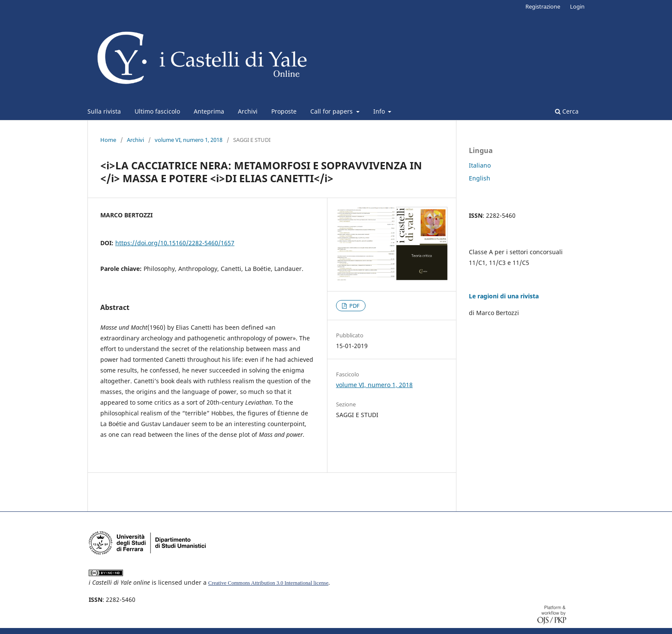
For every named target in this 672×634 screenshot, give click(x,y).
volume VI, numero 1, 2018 (189, 140)
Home (108, 140)
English (480, 178)
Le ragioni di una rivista (504, 296)
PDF (354, 306)
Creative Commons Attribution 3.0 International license (268, 583)
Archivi (248, 111)
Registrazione (543, 6)
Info (380, 111)
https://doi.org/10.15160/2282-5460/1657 (175, 243)
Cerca (567, 111)
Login (577, 6)
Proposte (284, 111)
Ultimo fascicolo (157, 111)
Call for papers (332, 111)
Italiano (480, 165)
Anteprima (209, 111)
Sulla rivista (104, 111)
